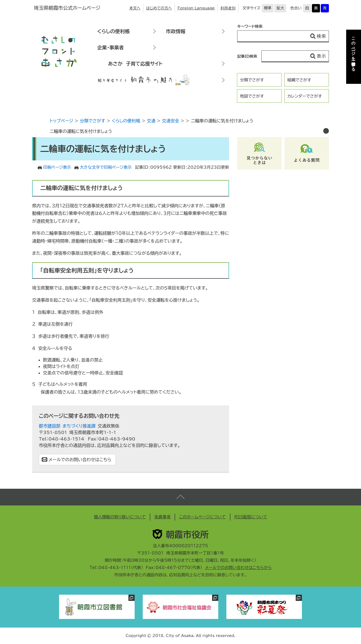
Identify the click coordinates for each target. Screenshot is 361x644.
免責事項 (162, 517)
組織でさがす (299, 80)
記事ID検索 (247, 56)
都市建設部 (50, 426)
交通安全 (171, 121)
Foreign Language (196, 8)
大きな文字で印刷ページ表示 (106, 167)
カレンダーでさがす (305, 96)
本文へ (135, 8)
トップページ (61, 121)
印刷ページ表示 (57, 167)
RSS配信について (251, 517)
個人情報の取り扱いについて (120, 517)
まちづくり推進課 (79, 426)
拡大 (280, 8)
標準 (268, 8)
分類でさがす (252, 80)
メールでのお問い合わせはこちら (80, 460)
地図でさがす (252, 96)
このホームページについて (202, 517)
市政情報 (176, 31)
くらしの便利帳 (113, 31)
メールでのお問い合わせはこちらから (238, 568)
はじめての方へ (159, 8)
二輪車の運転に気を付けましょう (81, 131)
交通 (151, 121)
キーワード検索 (250, 26)
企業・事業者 (110, 47)
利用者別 (228, 8)
